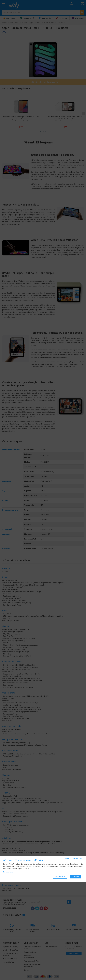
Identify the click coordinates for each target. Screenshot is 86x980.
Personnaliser (60, 877)
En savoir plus (8, 872)
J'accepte (76, 877)
